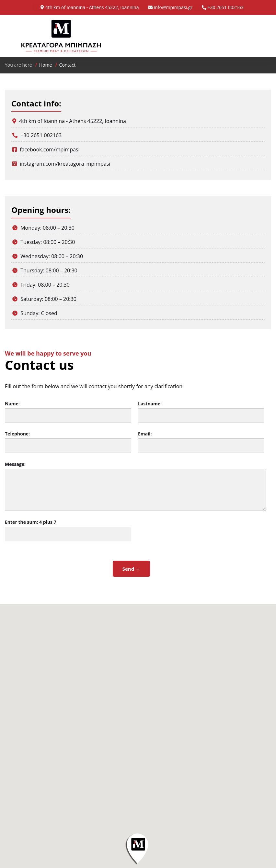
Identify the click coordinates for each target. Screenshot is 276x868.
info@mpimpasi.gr (173, 7)
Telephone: (17, 434)
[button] (138, 849)
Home (46, 65)
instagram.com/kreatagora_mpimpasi (65, 164)
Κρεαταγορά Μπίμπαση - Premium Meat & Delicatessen (61, 36)
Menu (247, 36)
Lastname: (150, 404)
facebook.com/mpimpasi (50, 149)
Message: (15, 464)
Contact (67, 65)
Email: (145, 434)
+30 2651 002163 (225, 7)
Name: (12, 404)
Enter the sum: (31, 522)
